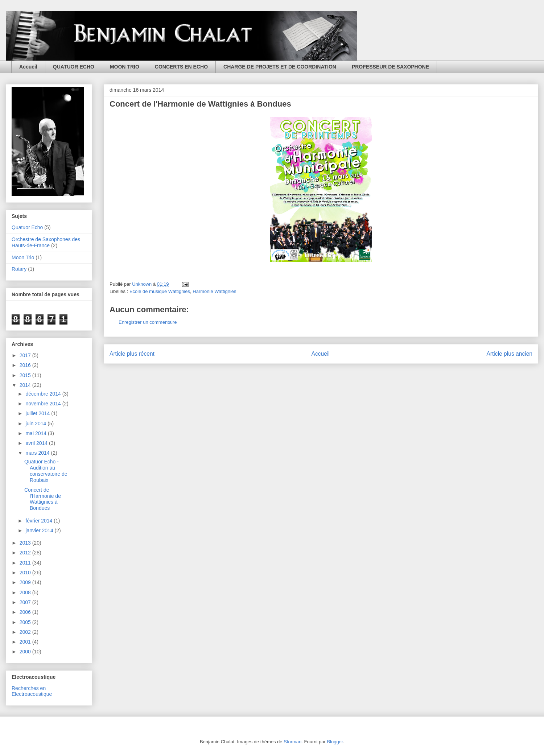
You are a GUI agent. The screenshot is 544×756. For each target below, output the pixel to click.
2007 (26, 602)
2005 (26, 622)
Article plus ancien (509, 354)
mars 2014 (38, 453)
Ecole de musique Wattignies (160, 291)
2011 (26, 563)
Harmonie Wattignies (214, 291)
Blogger (335, 742)
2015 (26, 375)
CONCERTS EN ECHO (181, 67)
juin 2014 (36, 424)
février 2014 (40, 521)
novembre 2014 (44, 404)
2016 (26, 365)
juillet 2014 (38, 413)
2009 (26, 582)
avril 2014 (37, 443)
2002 (26, 632)
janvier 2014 (40, 530)
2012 (26, 553)
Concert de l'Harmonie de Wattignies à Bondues (43, 499)
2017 (26, 355)
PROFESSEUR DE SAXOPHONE (390, 67)
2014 (26, 385)
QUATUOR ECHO (74, 67)
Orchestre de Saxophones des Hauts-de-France (46, 242)
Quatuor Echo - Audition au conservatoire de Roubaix (46, 471)
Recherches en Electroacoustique (32, 691)
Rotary (19, 269)
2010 (26, 573)
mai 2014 (36, 433)
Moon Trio (23, 257)
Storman (292, 742)
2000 (26, 652)
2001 (26, 642)
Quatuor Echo (27, 227)
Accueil (28, 67)
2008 (26, 592)
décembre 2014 (44, 394)
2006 (26, 612)
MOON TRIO (125, 67)
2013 (26, 543)
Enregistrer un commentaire (148, 322)
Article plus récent (132, 354)
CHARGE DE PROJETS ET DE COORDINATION (280, 67)
